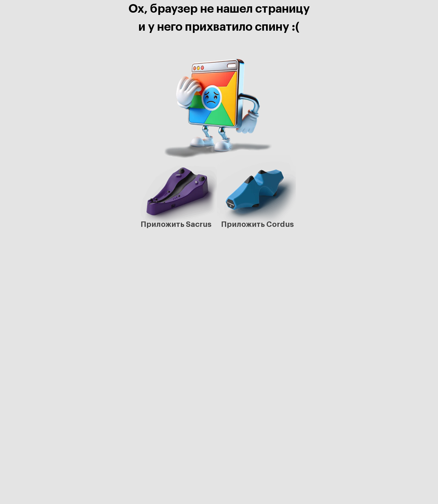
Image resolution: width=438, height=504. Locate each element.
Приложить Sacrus (176, 224)
